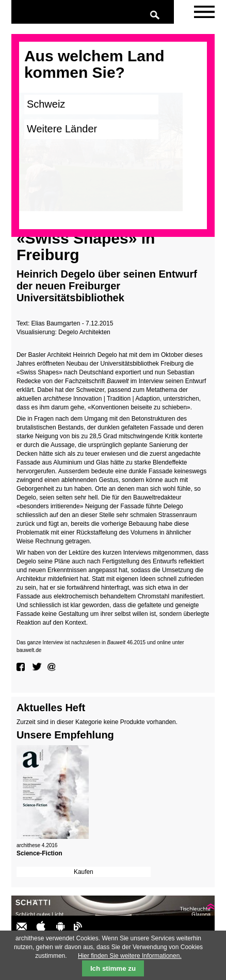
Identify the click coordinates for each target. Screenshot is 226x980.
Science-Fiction (39, 853)
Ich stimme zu (113, 968)
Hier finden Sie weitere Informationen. (130, 956)
